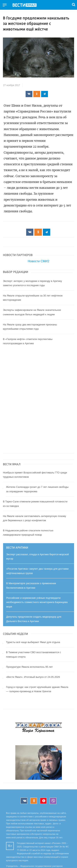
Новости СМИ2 (38, 261)
